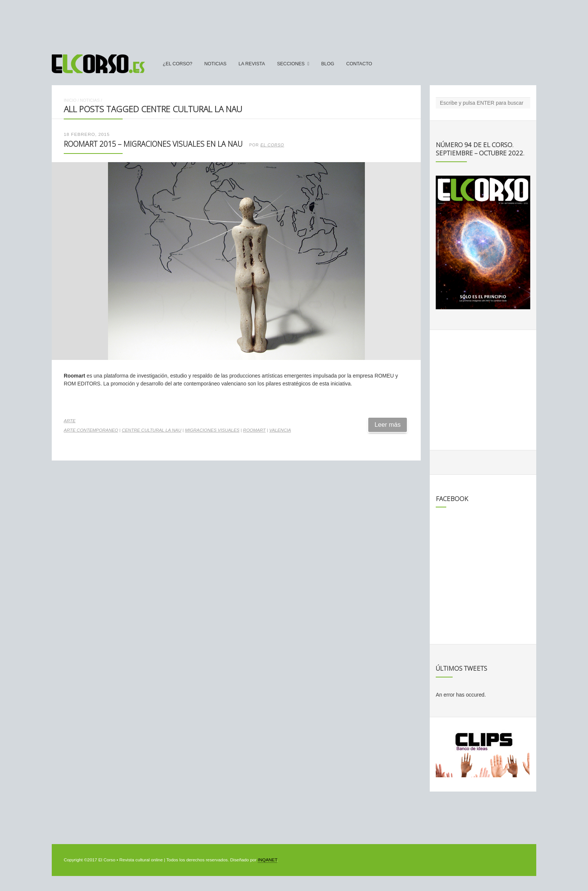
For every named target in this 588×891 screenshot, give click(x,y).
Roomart (254, 430)
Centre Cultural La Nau (152, 430)
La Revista (252, 64)
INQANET (267, 860)
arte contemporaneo (91, 430)
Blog (328, 64)
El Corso (272, 145)
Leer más (388, 425)
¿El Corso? (178, 64)
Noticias (215, 64)
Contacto (359, 64)
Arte (70, 421)
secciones (291, 64)
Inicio (70, 100)
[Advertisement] (294, 24)
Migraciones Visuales (212, 430)
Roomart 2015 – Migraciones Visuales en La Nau (153, 144)
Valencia (280, 430)
